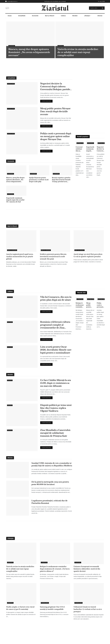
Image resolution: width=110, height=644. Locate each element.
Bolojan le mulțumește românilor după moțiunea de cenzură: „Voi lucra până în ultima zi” (80, 305)
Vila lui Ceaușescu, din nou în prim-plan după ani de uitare (56, 298)
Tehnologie (45, 603)
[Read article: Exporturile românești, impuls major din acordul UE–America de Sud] (16, 191)
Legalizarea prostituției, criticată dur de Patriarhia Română (49, 502)
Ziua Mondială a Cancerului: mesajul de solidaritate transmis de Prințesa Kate (55, 433)
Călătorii (78, 563)
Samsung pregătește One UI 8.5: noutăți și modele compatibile (52, 608)
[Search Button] (103, 8)
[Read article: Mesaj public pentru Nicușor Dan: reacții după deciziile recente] (22, 118)
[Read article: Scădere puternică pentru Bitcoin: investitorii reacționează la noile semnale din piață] (55, 241)
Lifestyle (87, 16)
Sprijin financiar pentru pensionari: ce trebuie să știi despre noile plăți (39, 180)
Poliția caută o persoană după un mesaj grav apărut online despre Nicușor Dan (56, 136)
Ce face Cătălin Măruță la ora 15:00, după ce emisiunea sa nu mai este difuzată (56, 383)
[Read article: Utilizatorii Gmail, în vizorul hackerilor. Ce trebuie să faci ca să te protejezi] (89, 594)
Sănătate (61, 46)
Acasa (10, 16)
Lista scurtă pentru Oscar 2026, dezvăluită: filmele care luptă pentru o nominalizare (56, 350)
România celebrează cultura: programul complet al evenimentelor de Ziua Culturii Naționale (55, 325)
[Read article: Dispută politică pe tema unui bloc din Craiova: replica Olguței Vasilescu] (22, 415)
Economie (35, 16)
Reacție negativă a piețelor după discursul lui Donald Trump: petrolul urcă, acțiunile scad (61, 180)
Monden (75, 16)
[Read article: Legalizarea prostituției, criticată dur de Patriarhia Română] (18, 508)
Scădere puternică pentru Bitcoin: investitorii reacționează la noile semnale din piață (53, 257)
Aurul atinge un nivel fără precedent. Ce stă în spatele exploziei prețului (88, 255)
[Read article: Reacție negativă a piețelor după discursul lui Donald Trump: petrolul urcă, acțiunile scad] (62, 170)
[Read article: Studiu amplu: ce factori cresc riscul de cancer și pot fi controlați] (21, 594)
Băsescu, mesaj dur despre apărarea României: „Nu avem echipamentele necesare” (15, 180)
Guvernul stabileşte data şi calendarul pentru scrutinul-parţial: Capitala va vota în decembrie (79, 149)
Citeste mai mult (47, 101)
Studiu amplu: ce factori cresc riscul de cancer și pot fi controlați (20, 608)
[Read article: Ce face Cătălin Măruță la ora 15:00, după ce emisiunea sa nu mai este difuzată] (22, 390)
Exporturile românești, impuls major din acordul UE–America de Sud (15, 200)
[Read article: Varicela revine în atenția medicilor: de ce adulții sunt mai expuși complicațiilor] (21, 553)
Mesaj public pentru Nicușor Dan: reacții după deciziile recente (55, 111)
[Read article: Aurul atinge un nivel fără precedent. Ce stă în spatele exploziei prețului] (89, 241)
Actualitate (22, 16)
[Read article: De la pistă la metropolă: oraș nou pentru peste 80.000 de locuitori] (18, 489)
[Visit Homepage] (55, 8)
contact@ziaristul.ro (11, 1)
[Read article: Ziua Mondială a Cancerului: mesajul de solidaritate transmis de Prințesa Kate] (22, 440)
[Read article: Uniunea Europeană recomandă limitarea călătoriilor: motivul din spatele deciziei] (89, 553)
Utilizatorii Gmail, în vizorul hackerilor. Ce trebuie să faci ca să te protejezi (88, 609)
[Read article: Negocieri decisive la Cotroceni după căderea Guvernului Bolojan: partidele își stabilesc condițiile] (22, 93)
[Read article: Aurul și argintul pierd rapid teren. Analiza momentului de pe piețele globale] (21, 241)
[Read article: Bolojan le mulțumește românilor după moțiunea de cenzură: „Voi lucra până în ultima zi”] (55, 553)
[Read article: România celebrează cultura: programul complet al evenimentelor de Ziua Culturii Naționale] (22, 332)
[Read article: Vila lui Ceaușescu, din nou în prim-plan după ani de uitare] (22, 307)
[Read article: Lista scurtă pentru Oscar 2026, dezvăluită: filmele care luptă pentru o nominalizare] (22, 357)
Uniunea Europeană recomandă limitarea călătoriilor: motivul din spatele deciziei (87, 569)
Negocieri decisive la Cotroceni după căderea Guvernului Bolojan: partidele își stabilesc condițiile (56, 87)
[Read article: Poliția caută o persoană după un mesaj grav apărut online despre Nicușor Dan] (22, 143)
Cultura (63, 16)
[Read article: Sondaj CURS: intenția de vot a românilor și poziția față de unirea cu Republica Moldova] (18, 470)
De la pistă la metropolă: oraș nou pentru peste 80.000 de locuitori (50, 483)
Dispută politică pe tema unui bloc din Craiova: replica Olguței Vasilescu (56, 408)
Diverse (100, 16)
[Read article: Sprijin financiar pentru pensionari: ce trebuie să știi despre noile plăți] (39, 170)
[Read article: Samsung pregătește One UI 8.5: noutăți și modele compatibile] (55, 594)
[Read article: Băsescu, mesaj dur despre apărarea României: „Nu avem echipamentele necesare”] (16, 170)
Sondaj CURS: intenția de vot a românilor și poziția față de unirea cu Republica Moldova (52, 464)
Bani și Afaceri (50, 16)
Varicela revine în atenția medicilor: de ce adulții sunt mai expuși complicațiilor (20, 569)
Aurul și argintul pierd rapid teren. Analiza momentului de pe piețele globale (20, 257)
